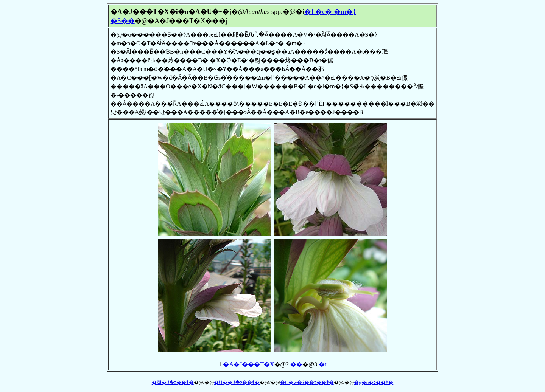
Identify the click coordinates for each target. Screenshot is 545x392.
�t (322, 364)
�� (296, 364)
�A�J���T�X (248, 364)
